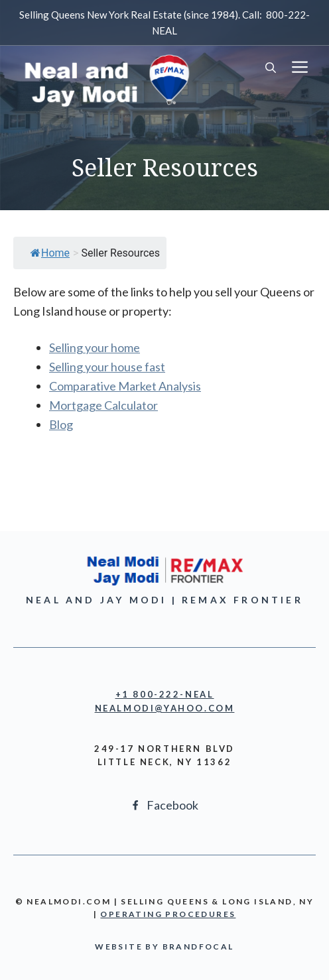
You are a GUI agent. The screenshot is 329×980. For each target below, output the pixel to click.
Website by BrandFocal (164, 947)
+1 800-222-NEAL (165, 694)
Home (50, 253)
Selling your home (95, 347)
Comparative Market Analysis (125, 386)
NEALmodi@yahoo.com (165, 708)
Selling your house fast (107, 367)
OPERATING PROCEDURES (168, 914)
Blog (61, 424)
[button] (271, 68)
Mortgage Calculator (103, 405)
